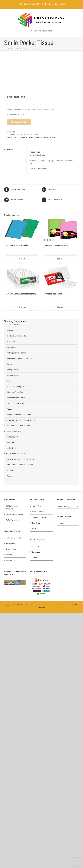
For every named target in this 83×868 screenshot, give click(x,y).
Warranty (9, 555)
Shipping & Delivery (40, 517)
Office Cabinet (13, 437)
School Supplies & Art (16, 403)
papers (30, 137)
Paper (25, 137)
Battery (10, 330)
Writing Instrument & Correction (19, 415)
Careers (35, 558)
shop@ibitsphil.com (57, 4)
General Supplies (14, 375)
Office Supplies (17, 137)
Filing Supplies (13, 370)
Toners (10, 476)
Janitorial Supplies (22, 135)
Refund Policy (11, 549)
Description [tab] (8, 150)
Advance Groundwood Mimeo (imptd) (21, 294)
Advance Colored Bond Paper (57, 245)
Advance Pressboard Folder (17, 245)
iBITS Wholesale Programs (12, 507)
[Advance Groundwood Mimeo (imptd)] (22, 277)
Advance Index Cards (54, 294)
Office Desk (12, 448)
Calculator (11, 341)
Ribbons (10, 470)
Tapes (10, 409)
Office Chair (12, 442)
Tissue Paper (34, 135)
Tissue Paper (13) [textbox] (67, 507)
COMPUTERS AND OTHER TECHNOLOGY (21, 420)
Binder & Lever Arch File (17, 336)
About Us (35, 546)
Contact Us (36, 552)
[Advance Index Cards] (61, 277)
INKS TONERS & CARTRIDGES (17, 454)
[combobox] (68, 507)
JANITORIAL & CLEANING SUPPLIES (19, 426)
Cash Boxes (12, 347)
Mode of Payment (39, 512)
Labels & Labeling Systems (18, 387)
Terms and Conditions (14, 538)
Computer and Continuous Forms (20, 358)
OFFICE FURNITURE (13, 431)
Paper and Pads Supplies (16, 398)
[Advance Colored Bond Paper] (61, 229)
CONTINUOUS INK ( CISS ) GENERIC (21, 459)
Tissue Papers (51, 137)
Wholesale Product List (14, 514)
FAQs (34, 529)
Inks (9, 381)
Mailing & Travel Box (15, 392)
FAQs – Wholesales (13, 520)
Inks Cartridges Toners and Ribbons (20, 465)
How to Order (37, 506)
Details (23, 259)
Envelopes (11, 364)
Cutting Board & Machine (17, 353)
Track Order (36, 523)
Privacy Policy (11, 543)
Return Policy (11, 560)
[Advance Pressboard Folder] (22, 229)
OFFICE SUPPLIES (12, 325)
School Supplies (40, 137)
